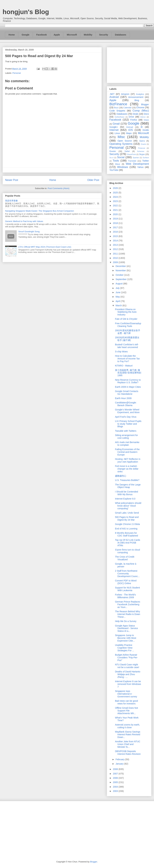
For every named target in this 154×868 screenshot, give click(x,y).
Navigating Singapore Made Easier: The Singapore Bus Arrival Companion (40, 211)
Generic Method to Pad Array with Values (24, 221)
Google (26, 35)
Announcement (136, 97)
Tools (116, 161)
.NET (112, 94)
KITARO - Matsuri (124, 366)
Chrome (140, 107)
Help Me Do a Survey (126, 621)
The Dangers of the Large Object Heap (128, 486)
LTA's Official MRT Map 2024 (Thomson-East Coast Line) (45, 247)
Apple (57, 35)
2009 (116, 262)
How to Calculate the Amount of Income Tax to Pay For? (127, 359)
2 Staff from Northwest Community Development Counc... (127, 574)
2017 (116, 227)
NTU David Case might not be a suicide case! (127, 666)
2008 (116, 769)
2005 (116, 782)
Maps (129, 133)
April (118, 301)
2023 (116, 201)
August (119, 284)
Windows (123, 167)
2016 (116, 232)
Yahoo (140, 167)
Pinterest (142, 148)
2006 (116, 778)
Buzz (116, 108)
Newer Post (12, 180)
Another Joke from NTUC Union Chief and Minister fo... (128, 744)
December (121, 266)
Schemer (141, 151)
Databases (121, 35)
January (120, 764)
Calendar (127, 108)
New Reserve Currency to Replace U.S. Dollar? (128, 381)
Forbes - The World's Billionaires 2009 (125, 596)
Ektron (143, 117)
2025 (116, 193)
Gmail (116, 124)
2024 (116, 197)
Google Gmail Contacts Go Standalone (127, 393)
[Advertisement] (129, 64)
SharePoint (131, 154)
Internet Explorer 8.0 (125, 499)
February (120, 759)
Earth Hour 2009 (123, 398)
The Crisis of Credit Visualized (125, 558)
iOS (131, 130)
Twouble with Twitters (126, 431)
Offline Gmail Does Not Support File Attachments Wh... (126, 711)
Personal (17, 73)
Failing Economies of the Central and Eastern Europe (127, 452)
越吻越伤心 (121, 476)
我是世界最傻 (11, 201)
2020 (116, 214)
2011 (116, 254)
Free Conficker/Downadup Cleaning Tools (128, 325)
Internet (114, 130)
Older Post (93, 180)
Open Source (125, 141)
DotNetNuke (119, 117)
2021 (116, 210)
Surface (146, 158)
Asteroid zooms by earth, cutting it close (127, 726)
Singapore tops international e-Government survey (126, 694)
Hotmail (130, 127)
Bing (137, 100)
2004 (116, 787)
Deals (136, 114)
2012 (116, 249)
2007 (116, 774)
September (121, 279)
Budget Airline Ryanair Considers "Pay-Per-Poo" (126, 658)
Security (104, 35)
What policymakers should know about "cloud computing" (128, 506)
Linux (117, 133)
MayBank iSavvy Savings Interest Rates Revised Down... (128, 734)
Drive (131, 117)
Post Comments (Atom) (58, 188)
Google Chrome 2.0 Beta (127, 524)
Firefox (134, 120)
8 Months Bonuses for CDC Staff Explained (126, 534)
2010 (116, 258)
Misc (121, 137)
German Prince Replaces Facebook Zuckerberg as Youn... (128, 604)
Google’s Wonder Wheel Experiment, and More (127, 411)
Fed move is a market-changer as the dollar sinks (127, 469)
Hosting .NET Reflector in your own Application (128, 460)
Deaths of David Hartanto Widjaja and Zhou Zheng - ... (128, 674)
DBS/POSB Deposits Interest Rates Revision (128, 753)
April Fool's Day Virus (126, 417)
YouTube (114, 170)
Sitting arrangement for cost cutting (126, 437)
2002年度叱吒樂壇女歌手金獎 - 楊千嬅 (128, 332)
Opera (142, 141)
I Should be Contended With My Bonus (126, 493)
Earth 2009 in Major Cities (128, 387)
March (119, 305)
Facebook (41, 35)
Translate (132, 161)
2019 (116, 219)
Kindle (146, 130)
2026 (116, 188)
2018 (116, 223)
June (118, 292)
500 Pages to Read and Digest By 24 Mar (127, 518)
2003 (116, 791)
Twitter (146, 161)
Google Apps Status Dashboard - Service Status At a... (126, 628)
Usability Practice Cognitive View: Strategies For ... (124, 648)
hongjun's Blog (26, 12)
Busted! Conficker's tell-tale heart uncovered (127, 346)
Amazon (125, 94)
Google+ (114, 127)
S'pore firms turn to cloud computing (127, 551)
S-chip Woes (121, 352)
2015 (116, 236)
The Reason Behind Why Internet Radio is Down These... (128, 614)
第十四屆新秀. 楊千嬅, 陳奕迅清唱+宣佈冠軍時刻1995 (128, 373)
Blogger (145, 104)
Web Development (137, 164)
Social (121, 157)
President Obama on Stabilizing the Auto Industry (126, 312)
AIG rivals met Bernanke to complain (127, 444)
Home (12, 35)
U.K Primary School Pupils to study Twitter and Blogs (128, 424)
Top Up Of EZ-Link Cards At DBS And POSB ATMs (128, 543)
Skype (142, 154)
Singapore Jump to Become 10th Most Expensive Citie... (126, 638)
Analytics (140, 94)
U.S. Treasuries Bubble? (127, 480)
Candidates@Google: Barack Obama (126, 404)
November (121, 270)
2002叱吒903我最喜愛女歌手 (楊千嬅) (127, 339)
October (120, 275)
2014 (116, 241)
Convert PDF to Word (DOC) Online (126, 582)
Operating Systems (121, 144)
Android (114, 97)
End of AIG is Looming (126, 529)
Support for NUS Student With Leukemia (127, 589)
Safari (127, 151)
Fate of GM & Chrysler (126, 319)
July (118, 288)
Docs (146, 114)
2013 (116, 245)
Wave (118, 164)
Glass (146, 120)
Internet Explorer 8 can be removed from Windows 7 (128, 684)
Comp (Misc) (141, 111)
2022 (116, 206)
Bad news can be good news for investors (126, 702)
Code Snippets (117, 111)
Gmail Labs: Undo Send (127, 513)
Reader (113, 151)
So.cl (111, 158)
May (118, 297)
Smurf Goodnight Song (29, 232)
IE (142, 127)
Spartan (136, 158)
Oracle (143, 144)
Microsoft (72, 35)
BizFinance (118, 104)
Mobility (88, 35)
